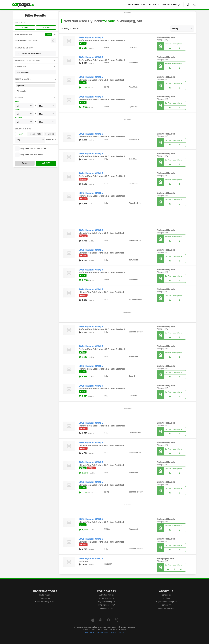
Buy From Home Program (166, 602)
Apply (46, 163)
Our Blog (166, 598)
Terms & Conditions (117, 632)
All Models (35, 91)
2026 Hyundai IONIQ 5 (91, 38)
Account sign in (107, 608)
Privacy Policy (90, 632)
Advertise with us (107, 595)
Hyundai (35, 85)
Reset (25, 163)
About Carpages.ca (166, 608)
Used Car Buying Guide (45, 602)
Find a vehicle (45, 595)
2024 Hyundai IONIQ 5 (91, 559)
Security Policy (103, 632)
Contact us (166, 595)
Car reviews (45, 598)
